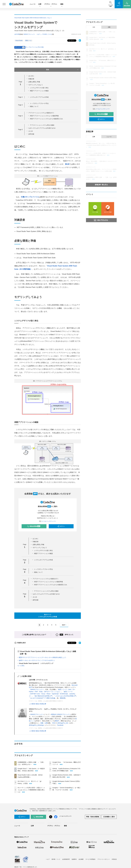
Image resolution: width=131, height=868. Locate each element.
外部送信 (114, 859)
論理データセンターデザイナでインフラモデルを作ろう (37, 660)
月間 (109, 27)
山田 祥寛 (17, 34)
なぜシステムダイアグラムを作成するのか (42, 128)
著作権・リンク (56, 859)
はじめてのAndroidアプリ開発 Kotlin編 (43, 698)
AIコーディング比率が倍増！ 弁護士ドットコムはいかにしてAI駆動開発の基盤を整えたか (31, 790)
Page (20, 97)
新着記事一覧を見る (101, 185)
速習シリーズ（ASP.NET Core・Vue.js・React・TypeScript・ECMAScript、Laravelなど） (52, 694)
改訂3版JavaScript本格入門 (43, 696)
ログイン (61, 526)
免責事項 (74, 859)
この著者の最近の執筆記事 (38, 704)
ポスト (71, 41)
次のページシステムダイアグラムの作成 (48, 616)
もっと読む (21, 666)
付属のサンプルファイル (30, 197)
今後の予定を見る (101, 220)
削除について (34, 106)
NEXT (65, 625)
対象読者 (31, 79)
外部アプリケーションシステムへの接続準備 (44, 116)
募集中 (57, 721)
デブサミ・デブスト (51, 4)
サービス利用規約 (90, 859)
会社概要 (81, 859)
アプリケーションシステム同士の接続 (42, 125)
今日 (94, 27)
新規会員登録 (34, 526)
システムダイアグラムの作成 (39, 97)
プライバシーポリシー (104, 859)
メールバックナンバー (48, 521)
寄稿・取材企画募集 (93, 817)
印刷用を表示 (20, 643)
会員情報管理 (66, 859)
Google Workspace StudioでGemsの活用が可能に (103, 78)
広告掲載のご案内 (109, 817)
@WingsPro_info (63, 723)
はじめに (31, 76)
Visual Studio (19, 41)
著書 (42, 723)
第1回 (67, 164)
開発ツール (28, 41)
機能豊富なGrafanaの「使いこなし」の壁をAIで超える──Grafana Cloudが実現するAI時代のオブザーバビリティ (101, 145)
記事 (40, 4)
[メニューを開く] (4, 4)
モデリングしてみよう (36, 85)
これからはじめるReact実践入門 (66, 696)
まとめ (31, 131)
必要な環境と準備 (34, 82)
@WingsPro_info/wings (36, 725)
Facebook (60, 725)
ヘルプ (48, 859)
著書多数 (63, 698)
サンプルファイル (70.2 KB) (35, 47)
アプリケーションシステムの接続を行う (41, 113)
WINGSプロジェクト (37, 689)
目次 (62, 70)
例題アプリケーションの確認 (39, 91)
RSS (54, 723)
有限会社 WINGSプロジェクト (61, 714)
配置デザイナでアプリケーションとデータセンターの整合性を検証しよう (43, 657)
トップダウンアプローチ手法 (39, 103)
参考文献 (31, 134)
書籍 (62, 4)
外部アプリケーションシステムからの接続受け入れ (46, 119)
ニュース (33, 4)
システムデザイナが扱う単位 (39, 88)
